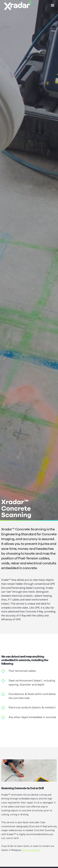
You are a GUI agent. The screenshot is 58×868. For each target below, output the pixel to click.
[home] (18, 5)
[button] (53, 5)
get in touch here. (32, 850)
